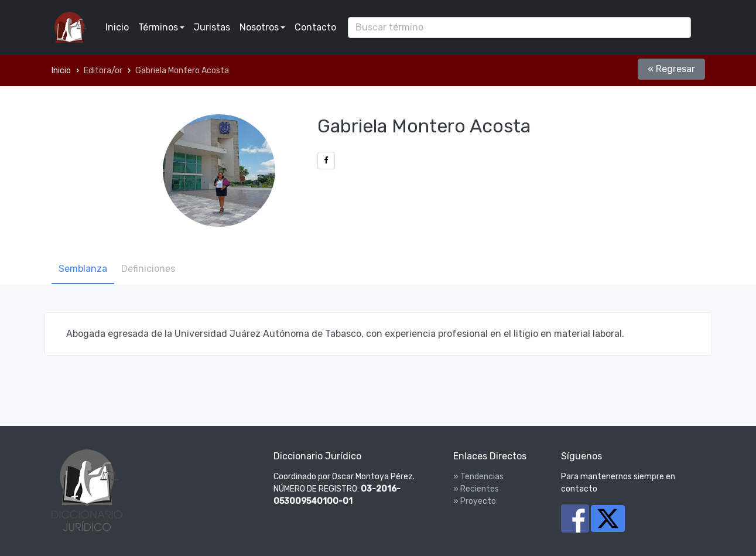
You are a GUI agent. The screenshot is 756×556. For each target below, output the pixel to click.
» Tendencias (478, 477)
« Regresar (671, 69)
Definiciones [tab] (148, 269)
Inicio (117, 27)
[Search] (519, 28)
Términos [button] (158, 27)
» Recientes (476, 489)
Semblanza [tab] (83, 269)
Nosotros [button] (259, 27)
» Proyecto (475, 501)
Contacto (315, 27)
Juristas (212, 27)
